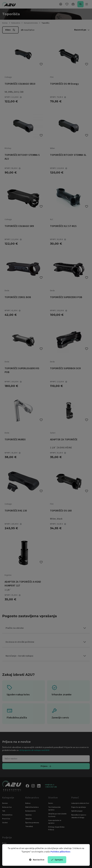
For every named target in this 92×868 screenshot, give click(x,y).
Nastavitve (37, 860)
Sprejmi (57, 860)
